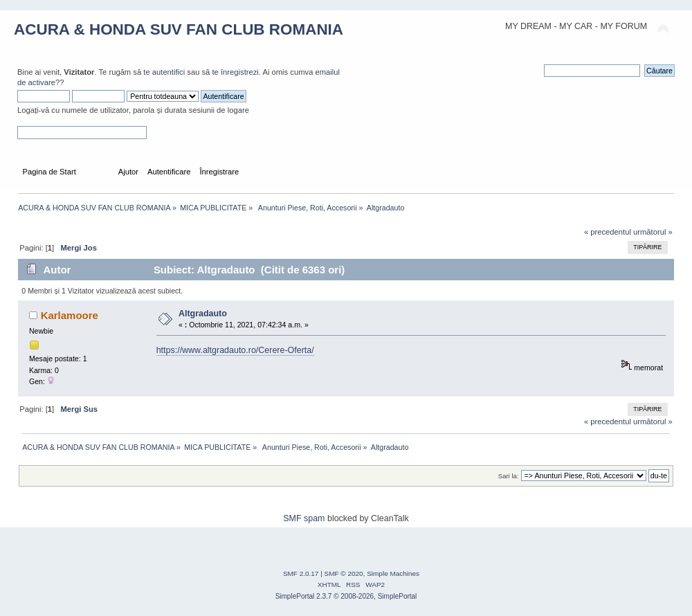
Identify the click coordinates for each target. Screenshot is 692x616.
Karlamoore (70, 315)
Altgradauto (203, 314)
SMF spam (304, 518)
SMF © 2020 (344, 573)
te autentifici (164, 72)
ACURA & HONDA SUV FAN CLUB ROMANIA (179, 29)
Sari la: (509, 476)
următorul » (653, 232)
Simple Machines (393, 573)
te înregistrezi (235, 72)
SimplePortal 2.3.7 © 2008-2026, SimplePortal (346, 596)
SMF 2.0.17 (301, 573)
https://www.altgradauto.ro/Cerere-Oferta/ (235, 350)
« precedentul (608, 232)
